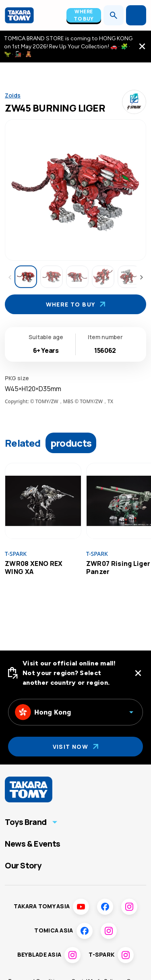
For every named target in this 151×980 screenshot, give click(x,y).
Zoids (13, 95)
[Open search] (114, 15)
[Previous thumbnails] (10, 278)
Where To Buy (84, 15)
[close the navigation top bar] (142, 46)
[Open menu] (136, 15)
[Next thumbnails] (141, 278)
